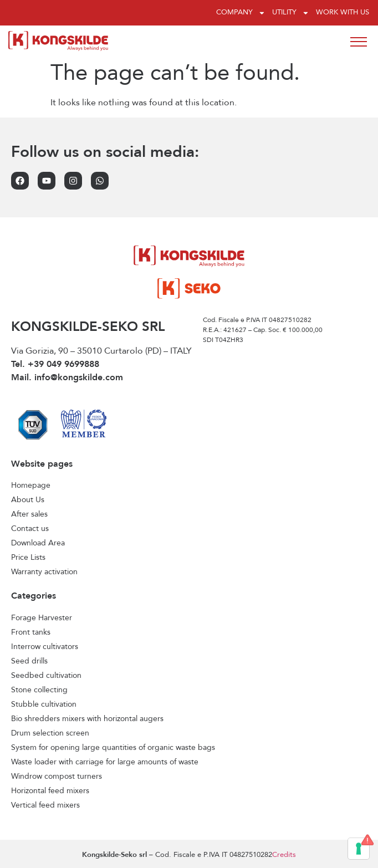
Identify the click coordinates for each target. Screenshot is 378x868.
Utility (291, 13)
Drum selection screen (50, 733)
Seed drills (29, 661)
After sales (29, 514)
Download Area (38, 543)
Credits (284, 855)
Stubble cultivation (44, 704)
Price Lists (28, 558)
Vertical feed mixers (45, 805)
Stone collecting (39, 690)
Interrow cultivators (45, 647)
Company (241, 13)
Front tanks (31, 632)
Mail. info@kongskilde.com (67, 378)
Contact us (30, 529)
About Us (28, 500)
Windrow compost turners (57, 777)
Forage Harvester (42, 618)
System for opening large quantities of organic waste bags (113, 748)
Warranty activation (44, 572)
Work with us (343, 12)
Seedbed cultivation (46, 676)
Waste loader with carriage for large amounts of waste (105, 762)
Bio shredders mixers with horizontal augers (87, 719)
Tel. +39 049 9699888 (55, 365)
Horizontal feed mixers (50, 791)
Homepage (31, 486)
